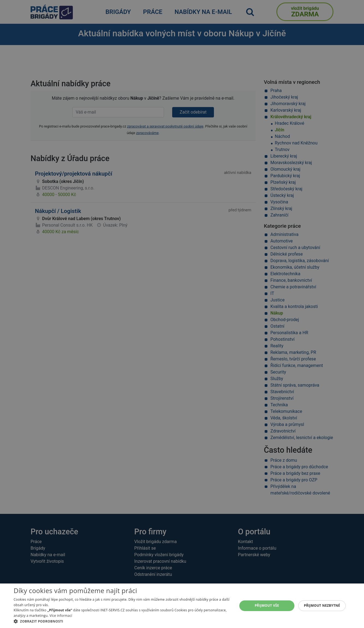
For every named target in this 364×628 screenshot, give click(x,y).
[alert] (182, 314)
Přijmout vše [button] (267, 605)
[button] (122, 621)
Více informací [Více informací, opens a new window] (61, 616)
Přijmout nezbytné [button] (322, 605)
